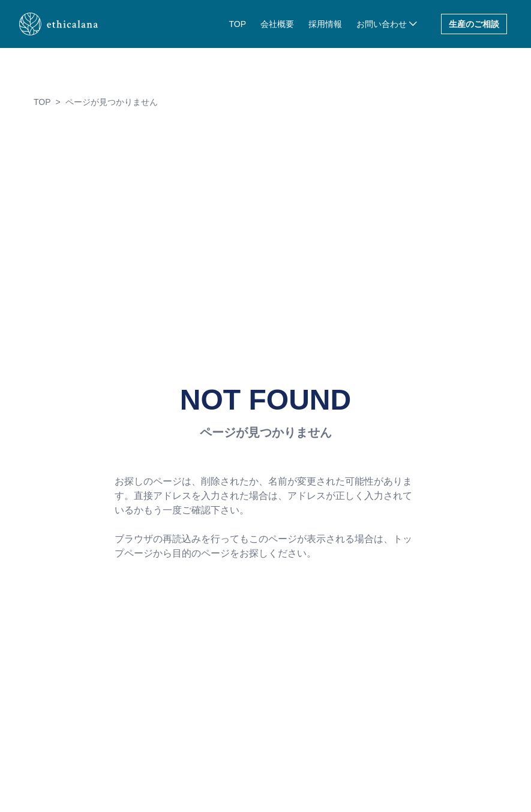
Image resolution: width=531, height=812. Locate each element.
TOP (237, 24)
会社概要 (277, 24)
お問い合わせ (382, 24)
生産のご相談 (474, 24)
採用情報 (325, 24)
